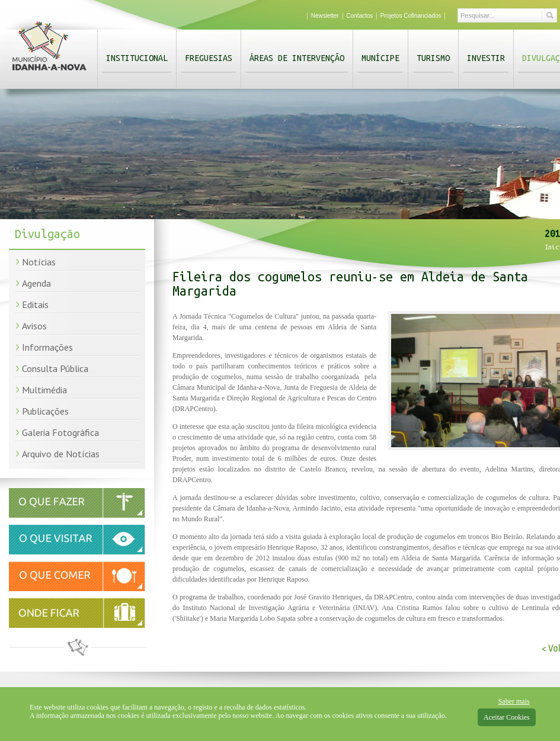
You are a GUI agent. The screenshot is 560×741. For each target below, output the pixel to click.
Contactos (359, 16)
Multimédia (44, 390)
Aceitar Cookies (507, 717)
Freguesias (209, 58)
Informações (47, 347)
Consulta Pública (55, 368)
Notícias (39, 262)
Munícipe (380, 58)
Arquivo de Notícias (61, 454)
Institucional (137, 58)
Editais (35, 304)
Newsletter (325, 16)
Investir (486, 58)
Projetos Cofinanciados (411, 16)
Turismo (433, 58)
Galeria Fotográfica (60, 432)
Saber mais (514, 701)
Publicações (45, 411)
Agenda (36, 283)
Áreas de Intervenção (297, 58)
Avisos (34, 326)
